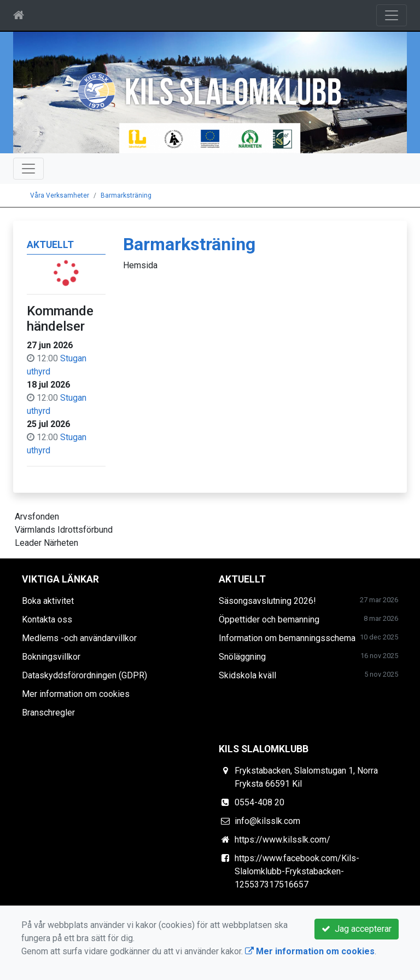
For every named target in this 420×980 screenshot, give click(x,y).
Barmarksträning (126, 195)
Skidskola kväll (247, 675)
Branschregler (48, 713)
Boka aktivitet (48, 601)
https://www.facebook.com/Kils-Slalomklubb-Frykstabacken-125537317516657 (297, 871)
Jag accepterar (357, 929)
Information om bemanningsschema (287, 638)
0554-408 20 (259, 802)
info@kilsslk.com (267, 821)
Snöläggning (242, 657)
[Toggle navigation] (392, 15)
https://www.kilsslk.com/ (282, 840)
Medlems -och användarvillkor (79, 638)
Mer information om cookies (76, 694)
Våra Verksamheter (60, 195)
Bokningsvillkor (51, 657)
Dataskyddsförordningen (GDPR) (84, 675)
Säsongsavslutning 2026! (267, 601)
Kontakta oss (47, 619)
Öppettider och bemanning (269, 619)
